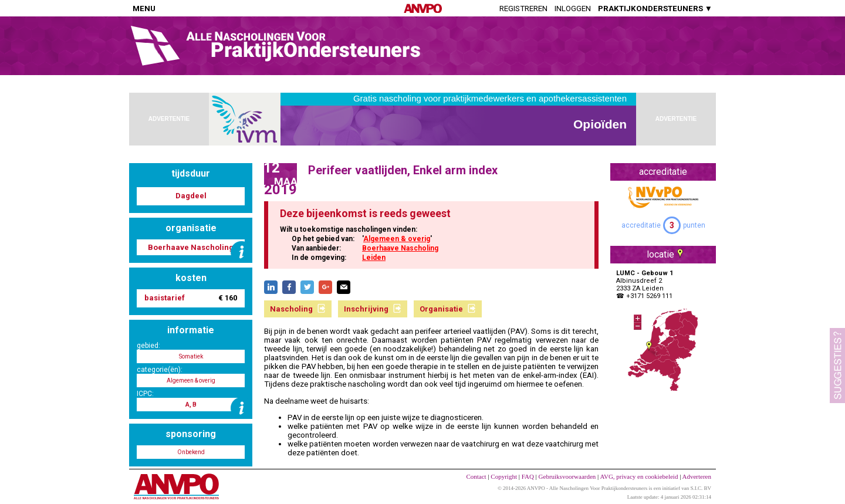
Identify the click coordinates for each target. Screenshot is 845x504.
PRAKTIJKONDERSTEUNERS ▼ (655, 9)
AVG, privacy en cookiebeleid (639, 476)
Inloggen (573, 9)
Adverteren (697, 476)
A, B (191, 405)
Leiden (374, 258)
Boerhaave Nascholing (400, 248)
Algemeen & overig (397, 239)
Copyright (504, 476)
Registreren (523, 9)
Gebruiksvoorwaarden (567, 476)
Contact (476, 476)
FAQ (528, 476)
